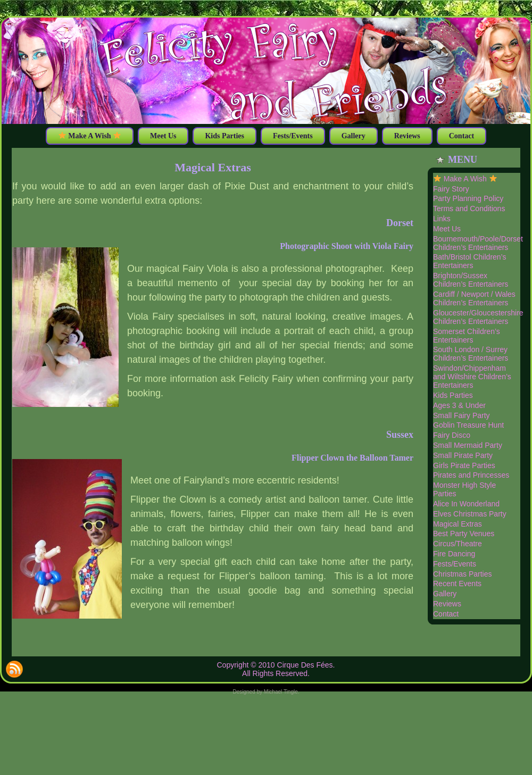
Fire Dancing (454, 554)
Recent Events (457, 584)
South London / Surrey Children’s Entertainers (471, 354)
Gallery (445, 594)
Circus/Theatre (458, 544)
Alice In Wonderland (466, 504)
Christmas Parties (462, 574)
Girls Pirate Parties (464, 465)
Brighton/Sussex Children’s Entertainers (471, 280)
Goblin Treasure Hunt (468, 425)
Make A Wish (465, 179)
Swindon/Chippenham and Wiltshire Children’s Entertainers (472, 377)
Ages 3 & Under (459, 405)
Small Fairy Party (462, 415)
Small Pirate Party (463, 455)
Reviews (447, 604)
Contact (446, 614)
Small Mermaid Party (468, 445)
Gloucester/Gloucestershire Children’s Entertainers (478, 317)
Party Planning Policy (468, 198)
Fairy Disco (452, 435)
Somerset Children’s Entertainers (467, 336)
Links (442, 219)
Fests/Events (455, 564)
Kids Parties (453, 395)
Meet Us (447, 229)
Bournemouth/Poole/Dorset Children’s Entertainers (478, 243)
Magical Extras (213, 167)
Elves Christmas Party (470, 514)
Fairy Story (451, 189)
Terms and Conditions (469, 209)
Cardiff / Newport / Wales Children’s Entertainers (474, 298)
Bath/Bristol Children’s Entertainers (469, 261)
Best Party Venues (464, 534)
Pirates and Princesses (471, 475)
